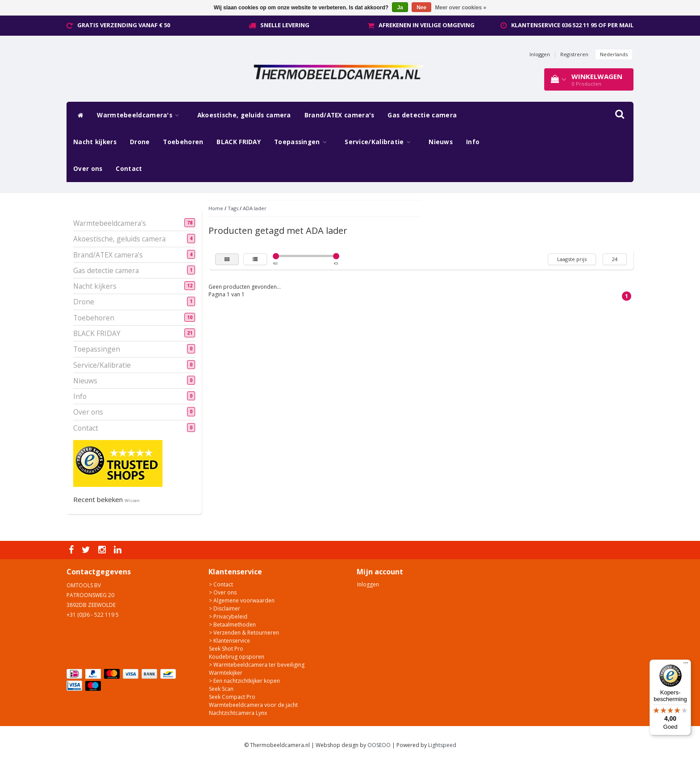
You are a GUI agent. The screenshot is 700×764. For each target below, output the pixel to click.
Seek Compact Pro (232, 697)
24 (615, 259)
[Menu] (686, 665)
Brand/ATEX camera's (340, 115)
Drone (140, 142)
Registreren (574, 54)
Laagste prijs (572, 259)
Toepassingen (303, 142)
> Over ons (223, 592)
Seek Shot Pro (226, 649)
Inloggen (540, 54)
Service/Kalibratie (380, 142)
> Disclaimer (225, 608)
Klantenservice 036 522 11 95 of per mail (572, 25)
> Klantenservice (229, 641)
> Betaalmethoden (232, 625)
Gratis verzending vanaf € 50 (124, 25)
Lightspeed (442, 745)
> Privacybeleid (228, 617)
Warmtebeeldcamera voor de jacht (253, 705)
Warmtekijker (226, 673)
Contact (129, 169)
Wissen (132, 500)
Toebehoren (183, 142)
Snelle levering (285, 25)
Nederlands (614, 54)
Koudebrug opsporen (237, 657)
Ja (400, 8)
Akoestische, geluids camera (244, 115)
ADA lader (255, 208)
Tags (233, 208)
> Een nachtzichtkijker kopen (244, 681)
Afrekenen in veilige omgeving (427, 25)
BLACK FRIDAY (239, 142)
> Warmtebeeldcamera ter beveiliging (257, 665)
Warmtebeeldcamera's (140, 115)
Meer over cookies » (461, 8)
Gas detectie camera (422, 115)
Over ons (88, 169)
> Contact (221, 584)
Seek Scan (221, 689)
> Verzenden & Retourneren (244, 633)
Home (216, 208)
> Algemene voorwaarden (242, 600)
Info (473, 142)
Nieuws (441, 142)
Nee (421, 8)
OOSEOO (379, 745)
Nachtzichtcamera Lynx (238, 713)
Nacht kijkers (95, 142)
